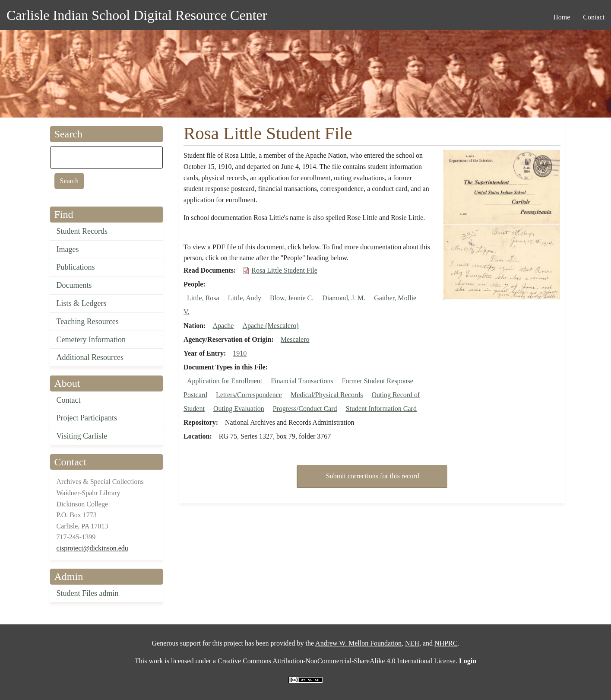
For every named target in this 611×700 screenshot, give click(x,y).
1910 (240, 353)
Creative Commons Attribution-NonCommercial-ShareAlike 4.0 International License (337, 661)
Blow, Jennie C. (292, 298)
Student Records (82, 231)
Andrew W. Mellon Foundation (358, 643)
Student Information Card (381, 409)
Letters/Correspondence (249, 395)
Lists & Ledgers (82, 303)
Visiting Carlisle (82, 436)
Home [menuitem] (562, 17)
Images (68, 249)
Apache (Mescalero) (270, 326)
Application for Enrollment (225, 381)
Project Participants (87, 418)
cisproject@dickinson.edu (92, 548)
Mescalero (295, 339)
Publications (76, 267)
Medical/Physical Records (327, 395)
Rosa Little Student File (284, 270)
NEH (412, 643)
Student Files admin (88, 593)
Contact (69, 400)
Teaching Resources (88, 321)
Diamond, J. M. (344, 298)
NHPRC (446, 643)
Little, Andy (245, 298)
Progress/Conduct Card (305, 409)
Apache (223, 326)
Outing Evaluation (239, 409)
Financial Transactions (302, 381)
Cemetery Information (91, 340)
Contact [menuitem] (594, 17)
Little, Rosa (203, 298)
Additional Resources (90, 357)
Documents (74, 285)
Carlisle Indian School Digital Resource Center (137, 15)
